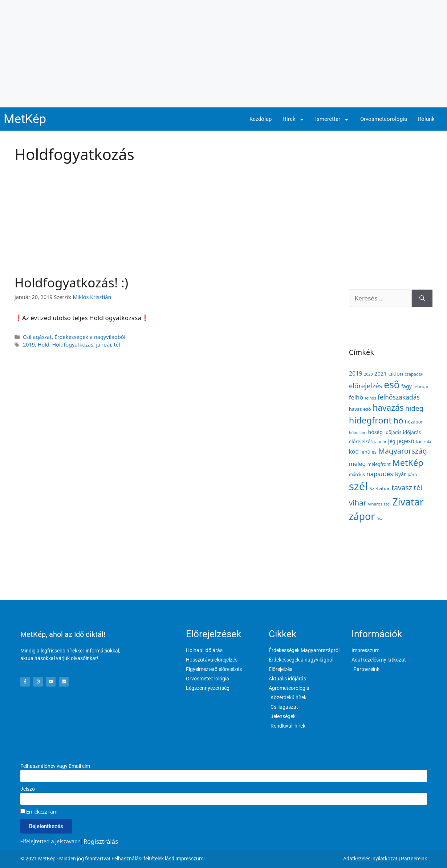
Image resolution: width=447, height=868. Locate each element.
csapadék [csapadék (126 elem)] (414, 374)
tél (117, 345)
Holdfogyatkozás (72, 345)
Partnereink (414, 859)
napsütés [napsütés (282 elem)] (380, 474)
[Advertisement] (224, 54)
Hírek (294, 120)
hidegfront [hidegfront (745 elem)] (370, 420)
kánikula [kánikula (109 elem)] (423, 442)
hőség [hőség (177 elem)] (375, 432)
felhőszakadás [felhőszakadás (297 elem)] (399, 397)
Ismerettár (332, 120)
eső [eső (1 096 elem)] (392, 385)
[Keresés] (422, 298)
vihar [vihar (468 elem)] (358, 503)
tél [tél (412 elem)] (418, 488)
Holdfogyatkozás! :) (71, 282)
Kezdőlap (261, 119)
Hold (44, 345)
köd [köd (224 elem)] (354, 451)
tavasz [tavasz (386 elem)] (402, 488)
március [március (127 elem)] (357, 474)
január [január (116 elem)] (381, 441)
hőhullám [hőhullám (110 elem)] (358, 432)
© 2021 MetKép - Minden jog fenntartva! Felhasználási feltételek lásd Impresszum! (113, 859)
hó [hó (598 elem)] (398, 420)
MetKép (25, 119)
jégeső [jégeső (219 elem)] (405, 441)
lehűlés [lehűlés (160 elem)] (368, 452)
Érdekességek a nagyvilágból (90, 337)
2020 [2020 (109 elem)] (368, 374)
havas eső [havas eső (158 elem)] (360, 409)
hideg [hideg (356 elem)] (414, 408)
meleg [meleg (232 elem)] (357, 464)
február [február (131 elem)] (421, 386)
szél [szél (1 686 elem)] (358, 486)
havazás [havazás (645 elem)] (388, 408)
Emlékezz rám (39, 812)
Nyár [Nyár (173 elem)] (400, 474)
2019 (29, 345)
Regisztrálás (101, 841)
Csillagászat (37, 337)
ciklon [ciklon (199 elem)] (396, 373)
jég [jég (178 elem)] (392, 441)
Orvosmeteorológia (384, 119)
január (103, 345)
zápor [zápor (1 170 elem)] (362, 516)
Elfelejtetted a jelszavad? (50, 841)
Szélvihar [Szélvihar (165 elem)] (380, 488)
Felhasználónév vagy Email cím (55, 766)
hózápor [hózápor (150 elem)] (414, 422)
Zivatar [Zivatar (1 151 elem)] (408, 502)
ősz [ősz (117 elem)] (380, 518)
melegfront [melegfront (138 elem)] (379, 464)
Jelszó (28, 789)
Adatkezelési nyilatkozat (370, 859)
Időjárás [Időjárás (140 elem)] (393, 432)
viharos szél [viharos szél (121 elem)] (379, 504)
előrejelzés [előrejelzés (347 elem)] (366, 386)
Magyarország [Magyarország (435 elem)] (403, 451)
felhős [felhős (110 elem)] (371, 398)
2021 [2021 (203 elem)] (381, 373)
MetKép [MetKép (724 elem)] (408, 463)
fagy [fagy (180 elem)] (407, 386)
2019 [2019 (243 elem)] (356, 373)
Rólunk (426, 119)
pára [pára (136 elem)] (412, 474)
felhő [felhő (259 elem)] (356, 397)
